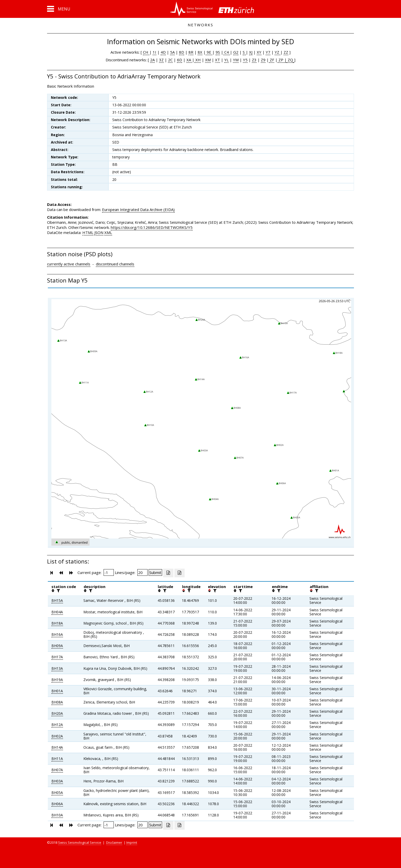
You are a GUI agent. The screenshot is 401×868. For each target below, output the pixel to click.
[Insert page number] (109, 572)
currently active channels (69, 264)
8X (200, 52)
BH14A (57, 747)
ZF (271, 60)
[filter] (58, 591)
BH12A (57, 725)
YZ (277, 52)
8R (191, 52)
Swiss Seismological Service (80, 842)
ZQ (290, 60)
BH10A (57, 815)
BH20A (57, 713)
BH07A (57, 770)
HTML (88, 232)
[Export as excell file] (168, 573)
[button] (59, 9)
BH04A (57, 612)
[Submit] (155, 572)
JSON (99, 232)
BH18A (57, 623)
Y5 (245, 60)
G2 (236, 52)
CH (146, 52)
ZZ (286, 52)
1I (154, 52)
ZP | (282, 60)
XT (218, 60)
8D (182, 52)
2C (170, 60)
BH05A (57, 793)
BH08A (57, 702)
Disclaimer (114, 842)
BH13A (57, 668)
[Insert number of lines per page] (142, 572)
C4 (227, 52)
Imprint (132, 842)
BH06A (57, 804)
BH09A (57, 646)
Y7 (268, 52)
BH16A (57, 634)
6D (180, 60)
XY (259, 52)
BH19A (57, 680)
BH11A (57, 759)
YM (236, 60)
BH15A (57, 600)
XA (189, 60)
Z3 (254, 60)
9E (209, 52)
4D (163, 52)
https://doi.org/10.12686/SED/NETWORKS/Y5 (152, 227)
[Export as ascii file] (180, 573)
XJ (251, 52)
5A (172, 52)
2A (152, 60)
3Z (161, 60)
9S (218, 52)
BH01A (57, 691)
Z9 (263, 60)
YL (226, 60)
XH (198, 60)
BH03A (57, 781)
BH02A (57, 736)
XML (108, 232)
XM (208, 60)
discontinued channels (115, 264)
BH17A (57, 657)
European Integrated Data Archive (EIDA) (138, 209)
